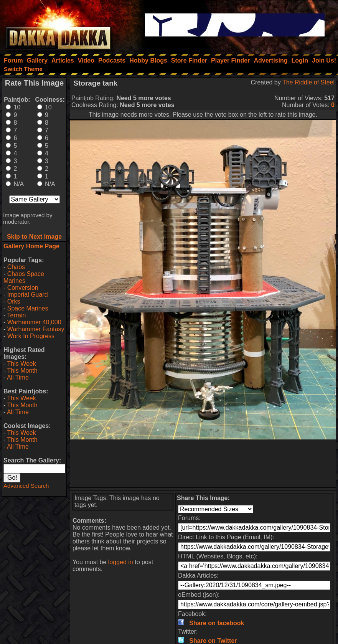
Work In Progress (31, 336)
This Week (21, 364)
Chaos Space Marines (24, 277)
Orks (14, 301)
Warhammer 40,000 (34, 322)
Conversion (23, 288)
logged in (121, 562)
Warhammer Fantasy (36, 329)
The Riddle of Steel (308, 82)
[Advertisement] (203, 463)
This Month (22, 371)
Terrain (16, 315)
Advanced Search (26, 486)
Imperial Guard (28, 295)
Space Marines (28, 308)
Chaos (16, 267)
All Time (18, 377)
